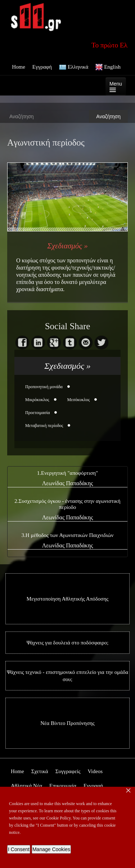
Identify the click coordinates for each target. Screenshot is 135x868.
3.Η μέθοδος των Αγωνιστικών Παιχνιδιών (68, 535)
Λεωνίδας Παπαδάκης (68, 483)
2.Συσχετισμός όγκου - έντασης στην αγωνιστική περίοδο (67, 504)
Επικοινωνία (63, 786)
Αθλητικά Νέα (26, 786)
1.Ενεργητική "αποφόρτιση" (67, 473)
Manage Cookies (51, 849)
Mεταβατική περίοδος (44, 426)
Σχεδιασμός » (67, 246)
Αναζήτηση (108, 116)
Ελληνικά (74, 67)
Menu (116, 86)
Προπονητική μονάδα (44, 387)
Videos (95, 771)
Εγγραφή (42, 67)
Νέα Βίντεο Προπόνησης (67, 723)
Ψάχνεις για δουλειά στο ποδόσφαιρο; (68, 643)
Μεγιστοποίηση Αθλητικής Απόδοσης (67, 599)
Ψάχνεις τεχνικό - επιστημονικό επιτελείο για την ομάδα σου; (67, 676)
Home (19, 67)
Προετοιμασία (37, 413)
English (108, 67)
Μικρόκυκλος (37, 400)
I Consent (19, 849)
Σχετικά (40, 771)
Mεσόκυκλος (79, 400)
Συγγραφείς (68, 771)
